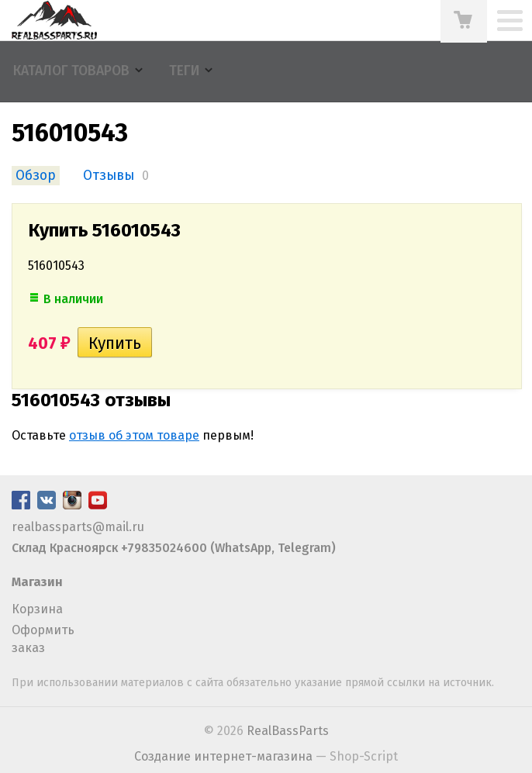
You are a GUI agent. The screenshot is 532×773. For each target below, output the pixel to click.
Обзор (36, 176)
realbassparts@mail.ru (78, 527)
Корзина (37, 609)
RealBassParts (288, 731)
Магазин (37, 582)
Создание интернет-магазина (223, 756)
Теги (184, 71)
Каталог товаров (71, 71)
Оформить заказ (43, 638)
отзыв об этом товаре (134, 435)
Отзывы (109, 176)
